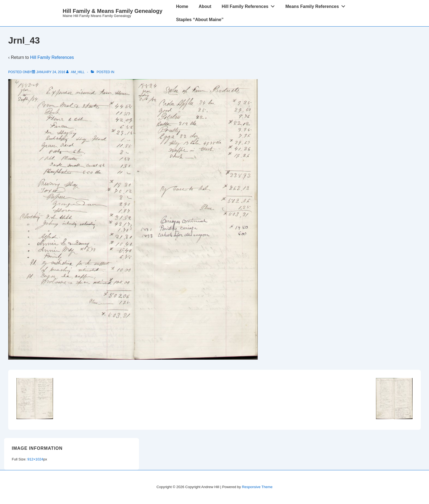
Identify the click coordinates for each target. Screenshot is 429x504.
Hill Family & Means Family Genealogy (113, 11)
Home (182, 6)
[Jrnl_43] (51, 72)
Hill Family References (250, 5)
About (205, 6)
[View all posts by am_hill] (76, 72)
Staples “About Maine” (200, 20)
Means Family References (317, 5)
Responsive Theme (257, 487)
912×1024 (35, 459)
